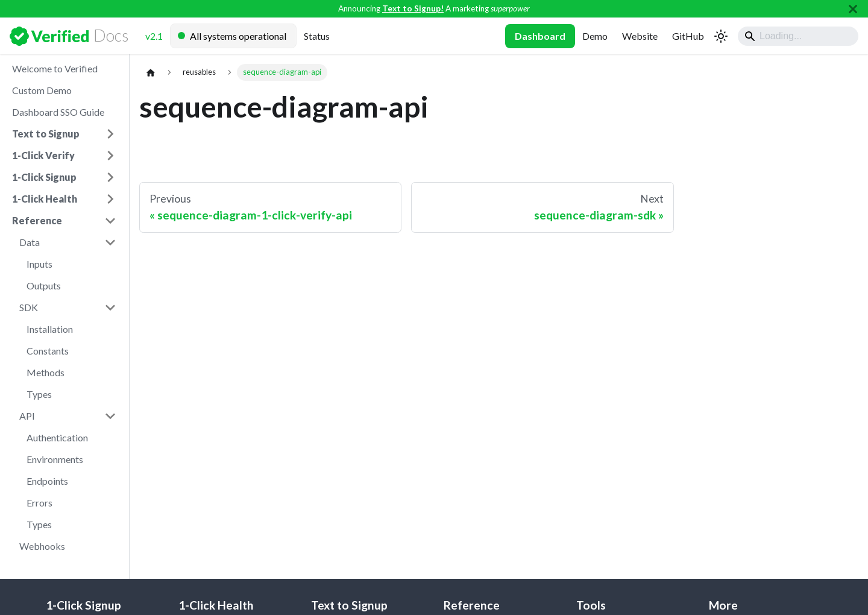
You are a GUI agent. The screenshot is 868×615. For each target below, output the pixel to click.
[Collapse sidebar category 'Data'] (110, 242)
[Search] (798, 36)
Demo (595, 36)
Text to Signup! (413, 8)
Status (317, 36)
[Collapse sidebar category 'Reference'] (110, 221)
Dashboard (540, 36)
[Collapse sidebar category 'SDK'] (110, 307)
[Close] (853, 9)
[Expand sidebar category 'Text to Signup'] (110, 134)
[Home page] (151, 72)
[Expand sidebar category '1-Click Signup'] (110, 177)
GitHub (688, 36)
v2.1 (154, 36)
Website (640, 36)
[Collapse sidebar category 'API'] (110, 416)
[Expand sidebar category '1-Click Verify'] (110, 156)
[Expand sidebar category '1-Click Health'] (110, 199)
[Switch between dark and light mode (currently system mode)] (721, 36)
